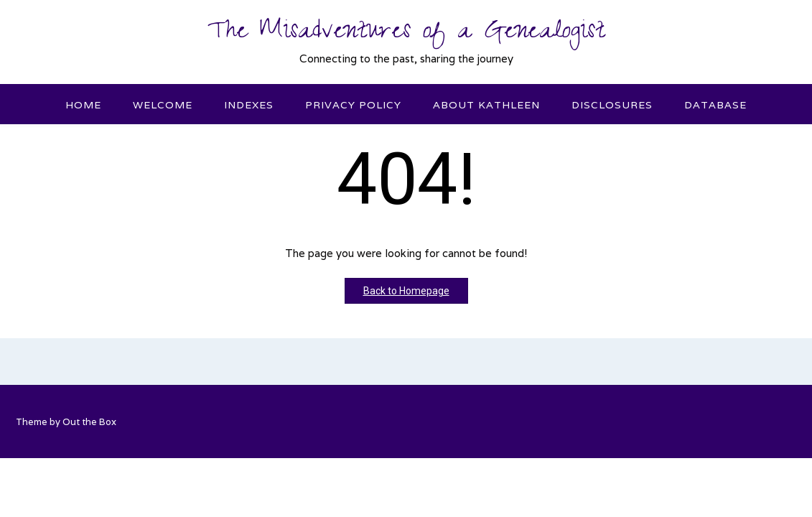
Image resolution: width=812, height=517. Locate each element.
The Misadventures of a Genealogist (406, 34)
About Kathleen (486, 105)
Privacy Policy (353, 105)
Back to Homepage (406, 291)
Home (83, 105)
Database (715, 105)
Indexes (249, 105)
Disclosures (612, 105)
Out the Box (89, 422)
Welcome (163, 105)
